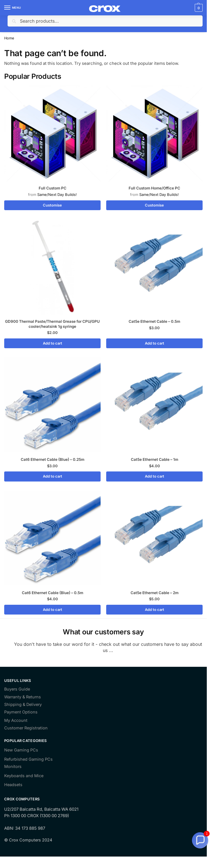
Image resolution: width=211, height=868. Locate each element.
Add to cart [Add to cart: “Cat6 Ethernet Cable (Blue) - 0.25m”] (53, 476)
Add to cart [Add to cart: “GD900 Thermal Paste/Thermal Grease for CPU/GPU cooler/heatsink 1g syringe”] (53, 343)
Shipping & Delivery (23, 705)
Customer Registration (26, 728)
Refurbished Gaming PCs (28, 759)
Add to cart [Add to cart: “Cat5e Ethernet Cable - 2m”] (155, 610)
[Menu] (13, 8)
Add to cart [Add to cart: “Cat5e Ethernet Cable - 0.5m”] (155, 343)
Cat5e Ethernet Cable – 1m (155, 459)
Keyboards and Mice (24, 776)
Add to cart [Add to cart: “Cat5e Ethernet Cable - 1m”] (155, 476)
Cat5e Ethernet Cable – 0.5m (154, 321)
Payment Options (21, 712)
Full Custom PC (53, 188)
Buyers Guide (17, 689)
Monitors (13, 767)
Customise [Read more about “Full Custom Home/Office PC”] (154, 205)
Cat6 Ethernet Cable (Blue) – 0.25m (53, 459)
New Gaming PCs (21, 750)
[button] (200, 840)
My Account (16, 721)
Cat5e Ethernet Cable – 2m (155, 593)
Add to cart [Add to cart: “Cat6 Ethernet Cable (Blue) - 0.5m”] (53, 610)
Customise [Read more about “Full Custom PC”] (52, 205)
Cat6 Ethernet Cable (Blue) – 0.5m (53, 593)
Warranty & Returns (23, 697)
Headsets (13, 785)
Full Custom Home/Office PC (154, 188)
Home (9, 38)
